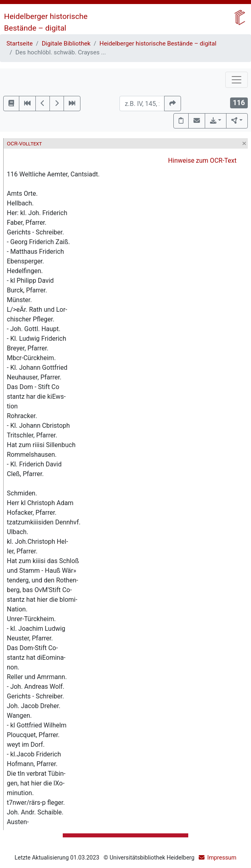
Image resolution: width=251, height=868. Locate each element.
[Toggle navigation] (237, 80)
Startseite (20, 44)
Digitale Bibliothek (66, 44)
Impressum (222, 858)
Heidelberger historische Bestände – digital (158, 44)
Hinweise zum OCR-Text (202, 161)
